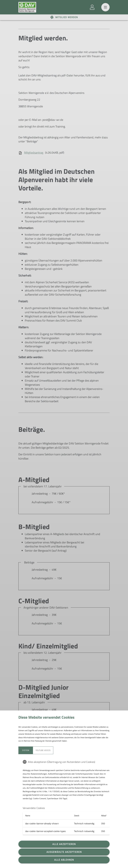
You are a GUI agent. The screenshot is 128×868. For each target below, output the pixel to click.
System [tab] (26, 750)
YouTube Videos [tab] (43, 750)
